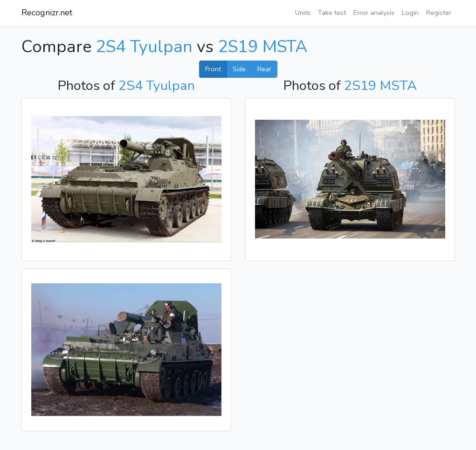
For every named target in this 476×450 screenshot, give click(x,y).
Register (439, 13)
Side (239, 69)
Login (410, 13)
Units (303, 13)
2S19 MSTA (262, 47)
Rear (264, 69)
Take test (332, 13)
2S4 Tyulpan (144, 47)
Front (213, 69)
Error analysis (374, 13)
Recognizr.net (47, 13)
